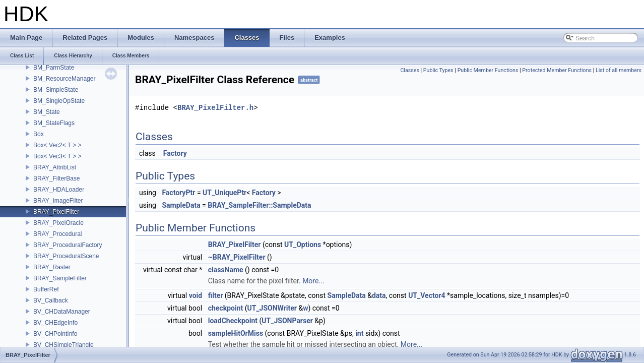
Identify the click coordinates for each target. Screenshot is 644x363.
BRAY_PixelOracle (58, 223)
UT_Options (303, 245)
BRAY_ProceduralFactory (68, 245)
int (359, 333)
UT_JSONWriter (272, 308)
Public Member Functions (488, 70)
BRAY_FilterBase (56, 178)
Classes (409, 70)
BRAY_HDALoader (59, 190)
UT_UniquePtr (224, 193)
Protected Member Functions (557, 70)
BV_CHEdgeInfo (55, 323)
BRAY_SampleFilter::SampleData (259, 205)
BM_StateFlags (54, 123)
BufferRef (46, 289)
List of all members (619, 70)
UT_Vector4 (427, 295)
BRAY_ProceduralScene (66, 256)
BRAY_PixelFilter (56, 212)
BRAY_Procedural (58, 234)
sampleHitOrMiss (236, 333)
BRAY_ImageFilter (58, 201)
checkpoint (226, 308)
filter (216, 295)
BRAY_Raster (52, 267)
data (379, 295)
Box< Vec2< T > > (57, 145)
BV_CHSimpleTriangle (63, 345)
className (226, 270)
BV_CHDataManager (62, 312)
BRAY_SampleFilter (60, 278)
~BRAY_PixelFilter (237, 257)
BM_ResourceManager (64, 79)
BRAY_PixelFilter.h (215, 108)
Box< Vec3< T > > (57, 156)
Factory (175, 153)
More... (313, 281)
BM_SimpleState (56, 90)
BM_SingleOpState (59, 101)
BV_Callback (51, 300)
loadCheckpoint (233, 321)
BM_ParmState (54, 68)
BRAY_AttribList (55, 167)
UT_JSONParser (287, 321)
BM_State (47, 112)
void (196, 295)
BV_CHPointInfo (55, 334)
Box (39, 134)
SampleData (181, 205)
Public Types (438, 70)
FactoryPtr (178, 193)
